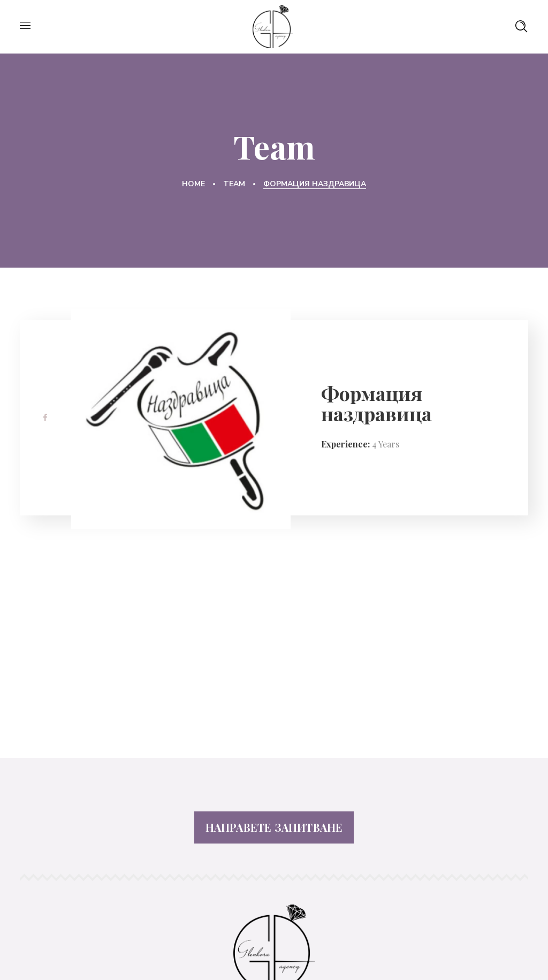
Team (234, 184)
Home (193, 184)
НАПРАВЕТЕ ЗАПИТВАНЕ (274, 827)
